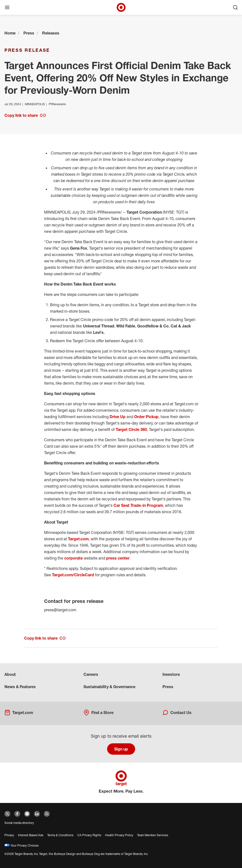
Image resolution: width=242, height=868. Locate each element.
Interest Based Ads (31, 835)
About (10, 674)
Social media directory (19, 823)
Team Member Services (153, 835)
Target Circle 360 (131, 429)
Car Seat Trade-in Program (138, 505)
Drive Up (118, 417)
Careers (91, 674)
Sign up (121, 749)
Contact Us (177, 713)
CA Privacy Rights (89, 835)
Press (29, 33)
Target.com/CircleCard (73, 575)
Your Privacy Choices (22, 845)
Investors (171, 674)
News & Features (20, 687)
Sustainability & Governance (109, 687)
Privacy (9, 835)
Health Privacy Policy (119, 835)
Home (10, 33)
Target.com (78, 539)
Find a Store (98, 713)
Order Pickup (146, 417)
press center (118, 558)
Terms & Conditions (60, 835)
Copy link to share (25, 115)
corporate (74, 558)
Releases (51, 33)
